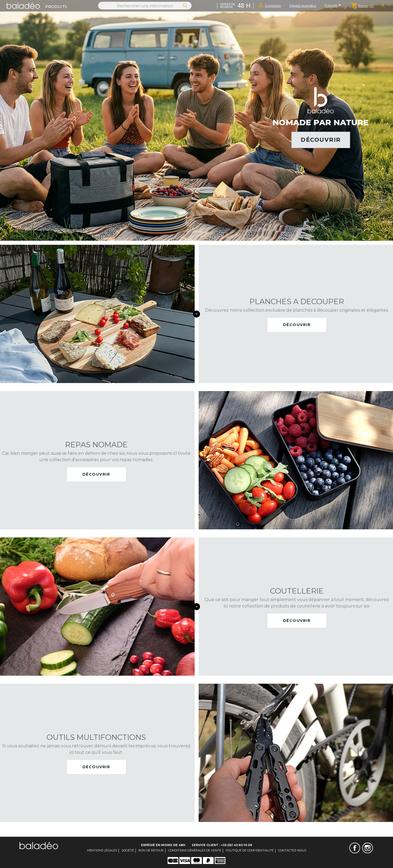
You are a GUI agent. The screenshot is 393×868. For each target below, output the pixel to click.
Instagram (368, 848)
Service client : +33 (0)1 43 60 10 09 (222, 845)
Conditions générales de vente (195, 850)
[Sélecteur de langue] (334, 6)
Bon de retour (151, 850)
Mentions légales (102, 850)
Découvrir (321, 140)
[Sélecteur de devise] (383, 6)
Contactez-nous (292, 850)
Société (128, 850)
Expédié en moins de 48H (163, 845)
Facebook (355, 848)
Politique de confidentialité (250, 850)
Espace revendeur (303, 5)
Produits (56, 7)
